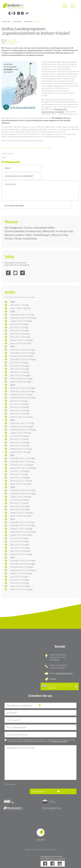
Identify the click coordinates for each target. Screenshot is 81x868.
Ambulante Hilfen (44, 228)
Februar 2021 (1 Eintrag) (21, 481)
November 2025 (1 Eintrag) (22, 315)
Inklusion (57, 235)
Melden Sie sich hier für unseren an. (60, 686)
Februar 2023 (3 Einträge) (22, 417)
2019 (13, 519)
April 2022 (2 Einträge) (20, 442)
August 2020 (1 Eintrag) (21, 497)
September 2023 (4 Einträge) (23, 398)
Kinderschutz (34, 231)
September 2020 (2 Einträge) (23, 494)
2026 (13, 302)
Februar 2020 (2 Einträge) (22, 513)
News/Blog (17, 21)
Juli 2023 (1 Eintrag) (19, 401)
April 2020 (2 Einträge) (20, 506)
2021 (13, 455)
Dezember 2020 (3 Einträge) (23, 490)
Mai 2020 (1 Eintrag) (19, 503)
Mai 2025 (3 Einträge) (20, 330)
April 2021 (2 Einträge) (20, 478)
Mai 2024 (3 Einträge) (20, 369)
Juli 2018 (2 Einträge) (19, 577)
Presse (18, 238)
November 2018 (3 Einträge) (23, 564)
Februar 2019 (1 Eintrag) (21, 554)
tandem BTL (6, 21)
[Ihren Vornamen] (40, 720)
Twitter (15, 273)
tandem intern (23, 235)
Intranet (27, 849)
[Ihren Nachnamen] (40, 713)
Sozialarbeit (30, 238)
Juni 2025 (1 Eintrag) (19, 327)
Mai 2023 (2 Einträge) (20, 407)
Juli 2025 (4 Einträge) (19, 324)
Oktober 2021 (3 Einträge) (22, 465)
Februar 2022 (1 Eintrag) (21, 449)
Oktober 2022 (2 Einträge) (22, 426)
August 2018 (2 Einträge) (21, 573)
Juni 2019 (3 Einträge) (20, 541)
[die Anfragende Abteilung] (40, 705)
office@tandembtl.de (64, 673)
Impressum (36, 849)
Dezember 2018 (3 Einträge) (23, 561)
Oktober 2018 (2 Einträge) (22, 567)
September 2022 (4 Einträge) (23, 430)
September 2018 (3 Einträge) (23, 570)
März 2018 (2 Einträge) (20, 586)
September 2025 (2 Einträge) (23, 318)
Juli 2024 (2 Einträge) (19, 362)
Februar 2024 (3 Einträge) (22, 378)
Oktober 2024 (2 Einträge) (22, 356)
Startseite (14, 6)
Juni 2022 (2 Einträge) (20, 436)
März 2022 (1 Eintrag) (20, 446)
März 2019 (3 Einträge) (20, 551)
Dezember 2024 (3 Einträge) (23, 350)
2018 (13, 557)
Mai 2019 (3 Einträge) (20, 545)
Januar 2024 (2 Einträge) (21, 382)
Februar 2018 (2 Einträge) (22, 589)
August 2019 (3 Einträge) (21, 535)
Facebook (8, 273)
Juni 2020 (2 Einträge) (20, 500)
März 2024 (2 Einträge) (20, 375)
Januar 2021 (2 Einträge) (21, 484)
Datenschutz (45, 849)
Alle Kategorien (14, 228)
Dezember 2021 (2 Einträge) (23, 458)
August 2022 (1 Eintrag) (21, 433)
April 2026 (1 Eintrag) (20, 305)
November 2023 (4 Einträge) (23, 391)
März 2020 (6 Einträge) (20, 509)
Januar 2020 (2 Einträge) (21, 516)
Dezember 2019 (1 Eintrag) (22, 522)
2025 (13, 311)
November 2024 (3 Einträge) (23, 353)
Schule (9, 238)
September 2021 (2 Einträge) (23, 468)
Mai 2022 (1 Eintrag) (19, 439)
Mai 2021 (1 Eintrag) (19, 474)
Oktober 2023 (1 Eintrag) (21, 394)
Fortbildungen (42, 235)
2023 (13, 385)
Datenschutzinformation (59, 741)
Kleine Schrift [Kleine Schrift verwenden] (19, 13)
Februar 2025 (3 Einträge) (22, 340)
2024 (13, 346)
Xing (22, 273)
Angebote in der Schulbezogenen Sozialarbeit (54, 110)
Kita (65, 235)
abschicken (39, 791)
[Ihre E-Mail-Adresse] (40, 727)
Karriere (53, 679)
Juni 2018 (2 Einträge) (20, 580)
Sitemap (54, 849)
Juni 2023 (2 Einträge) (20, 404)
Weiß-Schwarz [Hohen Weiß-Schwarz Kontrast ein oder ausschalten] (14, 13)
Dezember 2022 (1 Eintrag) (22, 423)
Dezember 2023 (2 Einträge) (23, 388)
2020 (13, 487)
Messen (9, 235)
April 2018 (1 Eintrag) (20, 583)
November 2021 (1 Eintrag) (22, 462)
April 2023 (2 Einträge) (20, 410)
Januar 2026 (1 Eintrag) (20, 308)
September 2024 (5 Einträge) (23, 359)
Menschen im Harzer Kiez (58, 231)
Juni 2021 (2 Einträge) (20, 471)
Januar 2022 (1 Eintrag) (20, 452)
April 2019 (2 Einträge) (20, 548)
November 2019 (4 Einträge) (23, 525)
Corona (28, 228)
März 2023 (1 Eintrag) (20, 414)
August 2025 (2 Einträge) (21, 321)
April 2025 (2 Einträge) (20, 334)
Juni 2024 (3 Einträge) (20, 366)
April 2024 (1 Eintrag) (20, 372)
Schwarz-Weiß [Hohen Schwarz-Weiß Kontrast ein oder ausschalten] (10, 13)
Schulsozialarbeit (15, 231)
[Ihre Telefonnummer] (40, 735)
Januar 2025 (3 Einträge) (21, 343)
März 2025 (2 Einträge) (20, 337)
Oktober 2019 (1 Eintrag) (21, 529)
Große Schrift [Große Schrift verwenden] (22, 13)
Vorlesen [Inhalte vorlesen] (27, 13)
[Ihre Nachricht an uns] (40, 763)
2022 (13, 420)
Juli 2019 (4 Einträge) (19, 538)
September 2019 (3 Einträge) (23, 532)
